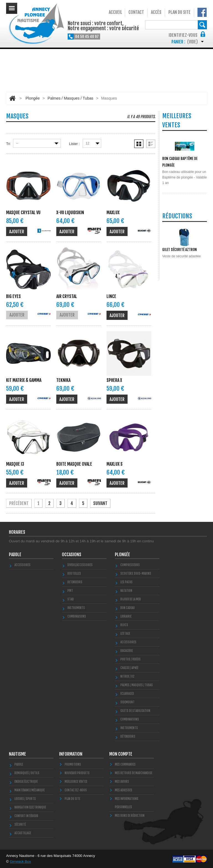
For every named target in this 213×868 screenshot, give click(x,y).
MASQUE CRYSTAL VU (23, 213)
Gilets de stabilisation (135, 711)
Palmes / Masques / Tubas (71, 98)
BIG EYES (13, 296)
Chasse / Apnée (129, 668)
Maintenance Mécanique (30, 790)
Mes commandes (125, 765)
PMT (70, 591)
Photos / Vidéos (130, 659)
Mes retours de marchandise (134, 773)
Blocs (124, 625)
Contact (136, 12)
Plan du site (179, 12)
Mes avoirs (122, 782)
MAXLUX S (115, 464)
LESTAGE (125, 634)
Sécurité (20, 825)
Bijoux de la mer (131, 599)
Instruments (129, 728)
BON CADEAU (128, 608)
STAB (71, 599)
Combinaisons (130, 719)
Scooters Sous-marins (136, 574)
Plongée (33, 98)
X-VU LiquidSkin (70, 213)
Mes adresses (124, 790)
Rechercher (202, 25)
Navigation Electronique (30, 807)
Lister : (74, 144)
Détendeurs (128, 737)
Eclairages (127, 694)
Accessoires (22, 565)
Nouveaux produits (77, 773)
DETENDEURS (75, 582)
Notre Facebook (202, 12)
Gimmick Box (20, 861)
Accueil (116, 12)
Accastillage (23, 833)
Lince (111, 296)
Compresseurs (130, 565)
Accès (156, 12)
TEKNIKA (63, 380)
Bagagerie (127, 651)
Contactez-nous (76, 790)
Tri (8, 144)
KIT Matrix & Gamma (24, 380)
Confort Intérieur (26, 816)
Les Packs (126, 582)
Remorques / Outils (27, 773)
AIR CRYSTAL (67, 296)
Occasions (72, 555)
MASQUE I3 (15, 464)
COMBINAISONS (77, 616)
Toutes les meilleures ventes (183, 312)
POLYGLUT (169, 278)
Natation (126, 591)
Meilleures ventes (76, 782)
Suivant (100, 503)
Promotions (73, 765)
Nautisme (17, 754)
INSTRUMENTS (76, 608)
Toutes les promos (183, 402)
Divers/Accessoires (80, 565)
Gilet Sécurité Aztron (180, 365)
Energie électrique (26, 782)
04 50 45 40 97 (87, 37)
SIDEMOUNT (127, 702)
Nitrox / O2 (127, 677)
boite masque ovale (74, 464)
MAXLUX (113, 213)
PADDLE (15, 555)
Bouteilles (74, 574)
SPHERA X (114, 380)
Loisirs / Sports (25, 799)
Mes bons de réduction (130, 816)
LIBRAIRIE (126, 616)
